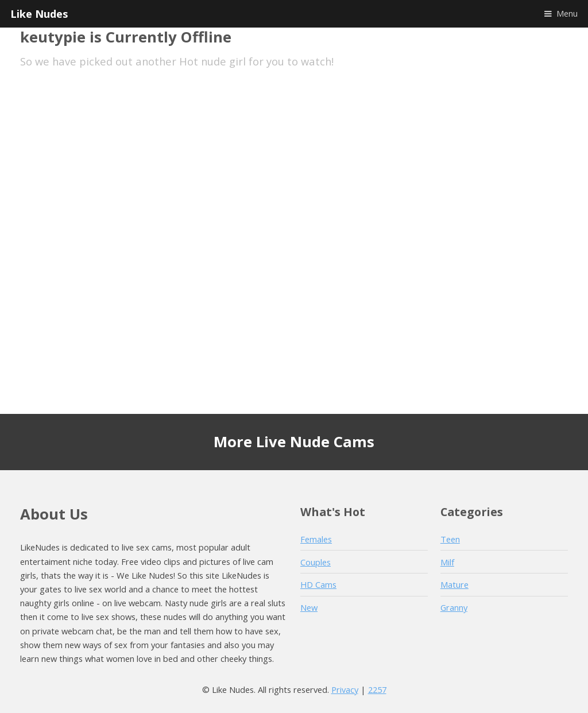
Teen (450, 539)
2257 (377, 689)
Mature (454, 584)
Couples (316, 562)
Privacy (345, 689)
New (309, 607)
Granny (454, 607)
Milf (447, 562)
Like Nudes (39, 13)
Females (316, 539)
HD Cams (318, 584)
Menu (567, 13)
